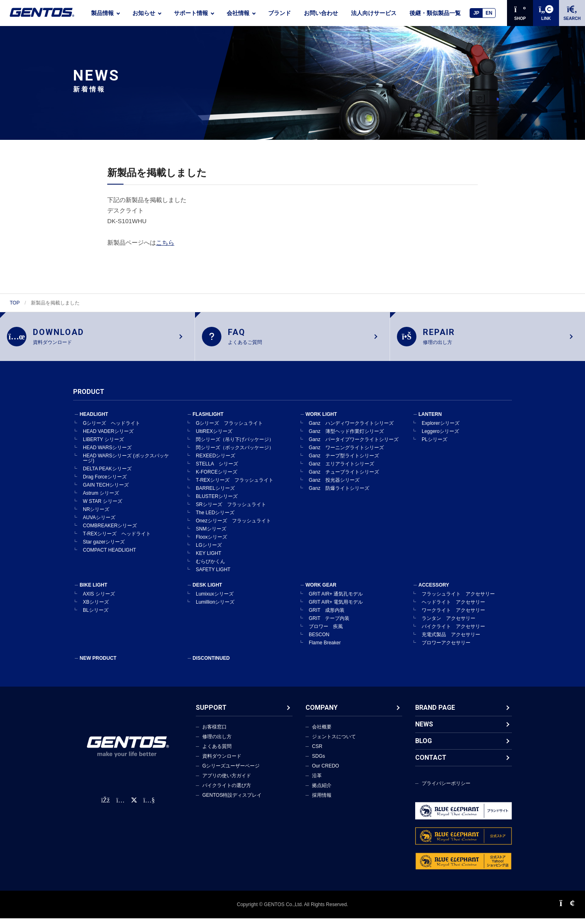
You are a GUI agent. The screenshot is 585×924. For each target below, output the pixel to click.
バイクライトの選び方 (227, 791)
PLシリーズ (434, 445)
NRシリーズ (96, 515)
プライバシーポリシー (446, 789)
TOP (15, 303)
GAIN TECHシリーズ (106, 490)
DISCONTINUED (211, 663)
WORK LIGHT (321, 420)
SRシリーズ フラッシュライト (231, 510)
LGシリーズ (209, 550)
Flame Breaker (325, 648)
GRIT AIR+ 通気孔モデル (336, 599)
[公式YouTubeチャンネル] (149, 806)
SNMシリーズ (211, 534)
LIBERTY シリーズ (103, 445)
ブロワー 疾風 (326, 632)
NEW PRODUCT (98, 663)
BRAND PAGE (435, 713)
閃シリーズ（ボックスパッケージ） (235, 453)
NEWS (424, 729)
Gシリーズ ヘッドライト (112, 428)
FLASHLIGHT (208, 420)
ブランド (279, 13)
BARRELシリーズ (215, 494)
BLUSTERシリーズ (217, 502)
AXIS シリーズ (99, 599)
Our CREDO (326, 771)
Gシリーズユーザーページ (231, 771)
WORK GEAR (321, 590)
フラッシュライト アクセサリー (458, 599)
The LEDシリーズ (215, 518)
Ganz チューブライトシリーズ (344, 477)
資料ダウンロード (222, 761)
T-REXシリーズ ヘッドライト (117, 539)
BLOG (424, 746)
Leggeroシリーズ (440, 437)
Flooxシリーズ (211, 542)
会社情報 (238, 13)
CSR (317, 752)
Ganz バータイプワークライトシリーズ (354, 445)
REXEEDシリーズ (216, 461)
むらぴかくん (210, 567)
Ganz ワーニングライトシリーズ (346, 453)
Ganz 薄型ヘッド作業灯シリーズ (346, 437)
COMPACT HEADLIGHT (109, 555)
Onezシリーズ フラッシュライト (233, 526)
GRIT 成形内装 (327, 615)
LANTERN (430, 420)
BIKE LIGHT (93, 590)
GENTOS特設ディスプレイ (232, 800)
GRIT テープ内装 (329, 624)
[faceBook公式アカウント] (105, 806)
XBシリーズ (96, 607)
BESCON (319, 640)
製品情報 (102, 13)
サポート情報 (191, 13)
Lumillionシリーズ (215, 607)
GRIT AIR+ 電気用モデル (336, 607)
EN (489, 13)
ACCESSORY (434, 590)
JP (476, 13)
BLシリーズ (96, 615)
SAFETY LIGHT (213, 575)
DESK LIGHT (207, 590)
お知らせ (144, 13)
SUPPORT (211, 713)
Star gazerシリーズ (104, 547)
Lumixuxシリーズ (215, 599)
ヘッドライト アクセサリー (453, 607)
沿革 (317, 781)
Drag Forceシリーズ (105, 482)
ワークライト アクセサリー (453, 615)
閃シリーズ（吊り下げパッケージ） (235, 445)
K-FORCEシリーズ (217, 477)
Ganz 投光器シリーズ (334, 485)
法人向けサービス (374, 13)
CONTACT (431, 763)
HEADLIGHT (94, 420)
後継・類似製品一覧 (435, 13)
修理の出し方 (217, 742)
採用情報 (322, 800)
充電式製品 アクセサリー (451, 640)
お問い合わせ (321, 13)
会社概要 (322, 732)
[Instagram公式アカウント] (120, 806)
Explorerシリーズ (441, 428)
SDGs (318, 761)
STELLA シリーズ (217, 469)
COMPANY (322, 713)
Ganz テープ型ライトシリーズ (344, 461)
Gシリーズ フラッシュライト (229, 428)
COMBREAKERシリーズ (110, 531)
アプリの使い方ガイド (227, 781)
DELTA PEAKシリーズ (107, 474)
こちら (165, 242)
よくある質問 (217, 752)
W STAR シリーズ (103, 507)
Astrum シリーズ (101, 498)
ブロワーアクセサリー (446, 648)
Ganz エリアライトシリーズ (341, 469)
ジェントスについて (334, 742)
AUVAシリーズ (99, 523)
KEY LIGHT (208, 559)
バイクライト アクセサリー (453, 632)
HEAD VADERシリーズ (108, 437)
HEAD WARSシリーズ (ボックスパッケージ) (126, 463)
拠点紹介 (322, 791)
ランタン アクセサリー (448, 624)
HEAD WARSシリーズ (107, 453)
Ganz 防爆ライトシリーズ (339, 494)
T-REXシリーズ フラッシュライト (235, 485)
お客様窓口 (214, 732)
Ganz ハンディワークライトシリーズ (351, 428)
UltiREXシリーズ (214, 437)
